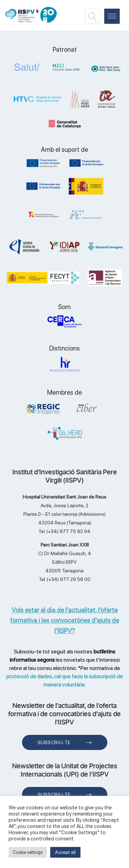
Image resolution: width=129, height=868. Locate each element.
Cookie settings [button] (28, 852)
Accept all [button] (65, 852)
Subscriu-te (54, 742)
